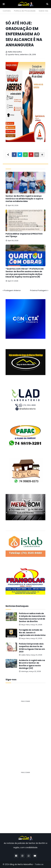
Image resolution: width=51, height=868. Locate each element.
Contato (7, 11)
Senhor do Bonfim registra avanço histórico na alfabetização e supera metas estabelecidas (24, 199)
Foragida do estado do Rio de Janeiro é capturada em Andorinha (32, 633)
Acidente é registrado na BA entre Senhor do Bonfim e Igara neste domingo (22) (32, 664)
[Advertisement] (26, 730)
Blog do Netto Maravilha (21, 864)
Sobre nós (43, 11)
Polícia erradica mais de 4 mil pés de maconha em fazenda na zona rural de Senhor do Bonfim (32, 617)
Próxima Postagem (38, 290)
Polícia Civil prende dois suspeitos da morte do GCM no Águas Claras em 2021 (32, 648)
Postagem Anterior (12, 290)
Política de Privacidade (25, 11)
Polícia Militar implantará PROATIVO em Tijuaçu (24, 235)
